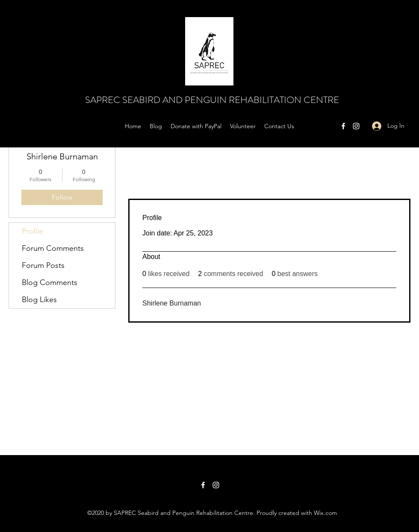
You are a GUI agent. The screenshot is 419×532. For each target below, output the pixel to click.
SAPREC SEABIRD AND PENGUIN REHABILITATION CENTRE (212, 100)
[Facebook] (343, 126)
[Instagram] (356, 126)
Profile (32, 231)
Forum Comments (53, 248)
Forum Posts (43, 265)
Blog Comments (50, 282)
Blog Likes (39, 300)
